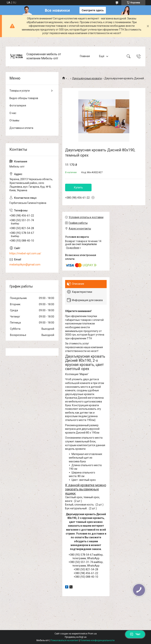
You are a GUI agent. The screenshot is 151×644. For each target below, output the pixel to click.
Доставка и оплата (21, 128)
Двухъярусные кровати (87, 78)
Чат (135, 634)
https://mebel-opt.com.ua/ (25, 253)
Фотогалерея (18, 106)
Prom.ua (92, 634)
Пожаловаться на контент (65, 640)
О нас (13, 113)
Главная (85, 56)
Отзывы (14, 120)
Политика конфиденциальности (97, 640)
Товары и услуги (20, 91)
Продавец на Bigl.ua (76, 637)
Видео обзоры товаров (24, 98)
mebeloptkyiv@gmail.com (25, 265)
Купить (78, 187)
